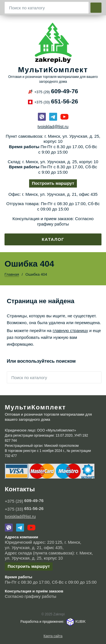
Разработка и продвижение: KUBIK (53, 622)
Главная (12, 274)
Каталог (53, 239)
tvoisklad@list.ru (53, 127)
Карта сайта (53, 636)
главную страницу (70, 330)
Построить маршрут (53, 183)
